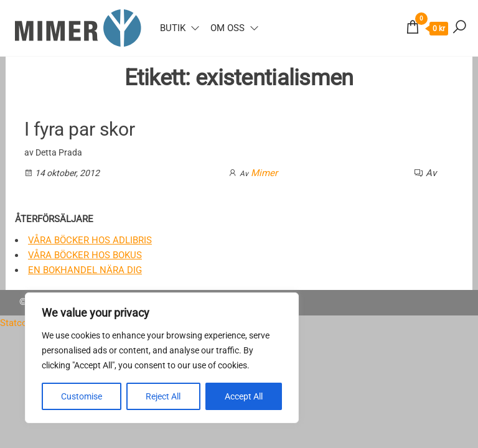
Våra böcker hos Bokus (85, 255)
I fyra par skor (80, 129)
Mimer (264, 173)
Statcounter (24, 323)
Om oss (227, 28)
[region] (162, 358)
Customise (82, 396)
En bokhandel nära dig (85, 270)
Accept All (244, 396)
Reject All (163, 396)
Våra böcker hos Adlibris (90, 240)
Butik (173, 28)
